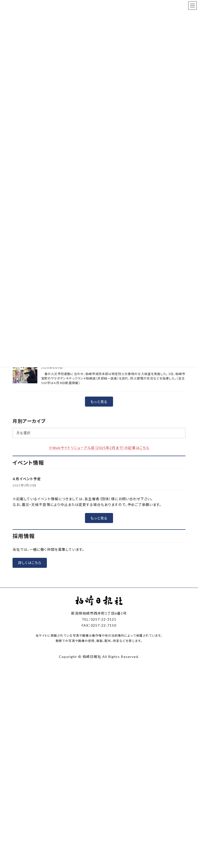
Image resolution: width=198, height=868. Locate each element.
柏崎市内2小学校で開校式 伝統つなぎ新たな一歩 (83, 388)
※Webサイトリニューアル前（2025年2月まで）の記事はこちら (99, 510)
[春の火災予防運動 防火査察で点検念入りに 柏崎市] (25, 434)
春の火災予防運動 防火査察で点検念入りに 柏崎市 (86, 424)
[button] (99, 464)
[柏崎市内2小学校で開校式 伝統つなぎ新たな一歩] (25, 398)
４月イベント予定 (27, 541)
